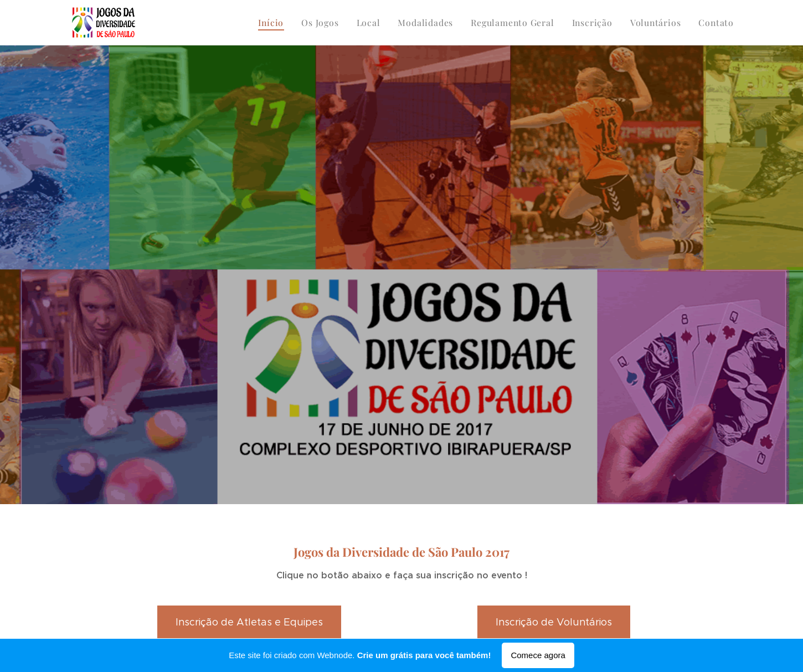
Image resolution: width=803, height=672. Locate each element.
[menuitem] (289, 23)
